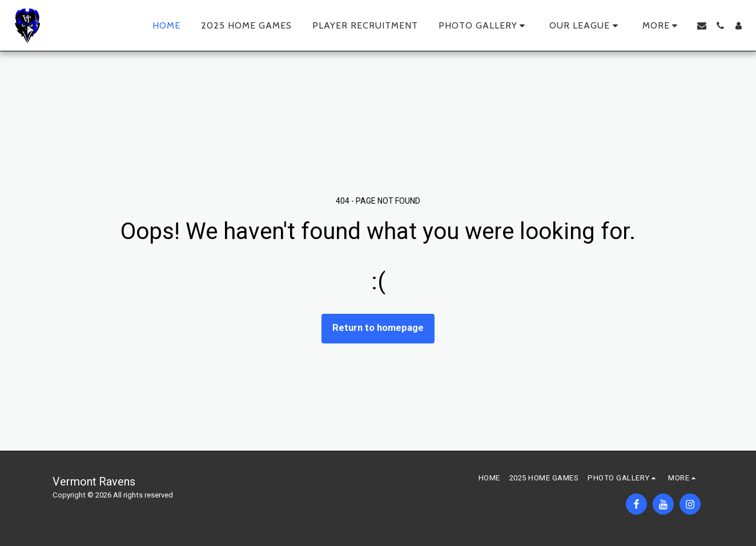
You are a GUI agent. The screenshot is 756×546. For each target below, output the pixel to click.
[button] (484, 26)
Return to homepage (378, 328)
